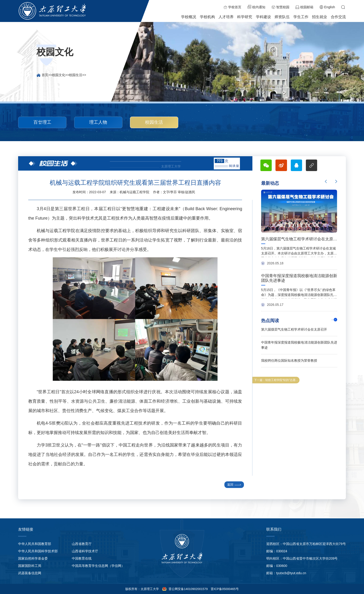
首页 (45, 75)
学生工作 (301, 17)
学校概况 (189, 17)
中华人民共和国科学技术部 (38, 551)
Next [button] (336, 181)
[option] (299, 249)
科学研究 (245, 17)
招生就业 (320, 17)
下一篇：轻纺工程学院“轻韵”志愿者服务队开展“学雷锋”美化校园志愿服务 (277, 380)
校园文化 (59, 75)
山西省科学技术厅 (85, 551)
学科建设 (263, 17)
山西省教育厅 (82, 544)
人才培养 (226, 17)
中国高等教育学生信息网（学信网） (98, 566)
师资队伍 (282, 17)
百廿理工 (42, 122)
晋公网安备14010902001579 (188, 589)
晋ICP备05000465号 (225, 589)
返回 (234, 485)
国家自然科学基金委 (33, 558)
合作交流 (338, 17)
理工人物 (98, 122)
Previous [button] (326, 181)
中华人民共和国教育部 (35, 544)
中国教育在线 (82, 558)
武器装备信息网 (30, 573)
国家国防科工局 (30, 566)
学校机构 (207, 17)
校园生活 (76, 75)
